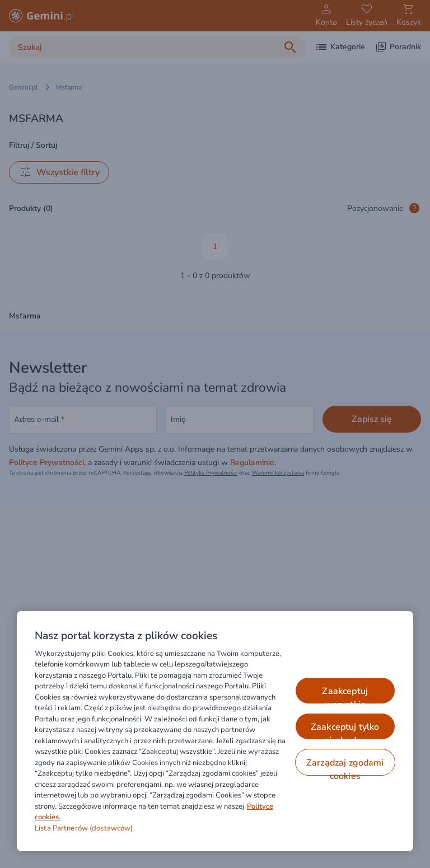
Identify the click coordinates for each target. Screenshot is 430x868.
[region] (215, 731)
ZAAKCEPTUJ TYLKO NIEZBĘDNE (345, 730)
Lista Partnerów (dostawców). (85, 828)
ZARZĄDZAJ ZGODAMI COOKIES (345, 766)
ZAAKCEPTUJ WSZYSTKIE (345, 695)
